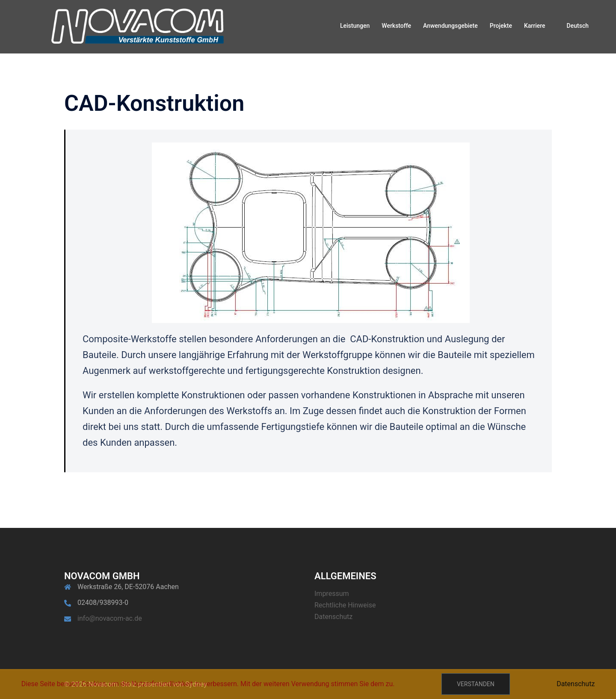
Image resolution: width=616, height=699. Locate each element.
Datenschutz (333, 617)
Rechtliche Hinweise (345, 605)
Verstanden (476, 684)
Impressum (332, 594)
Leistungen (355, 26)
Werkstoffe (396, 26)
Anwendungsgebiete (450, 26)
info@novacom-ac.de (110, 618)
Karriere (535, 26)
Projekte (501, 26)
